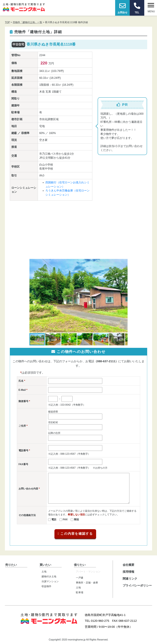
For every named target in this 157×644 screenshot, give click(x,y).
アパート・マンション (88, 572)
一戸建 (80, 578)
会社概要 (128, 565)
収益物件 (46, 586)
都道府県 (53, 412)
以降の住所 (54, 433)
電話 (54, 519)
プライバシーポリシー (137, 586)
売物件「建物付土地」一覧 (27, 22)
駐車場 (80, 592)
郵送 (77, 519)
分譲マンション (50, 581)
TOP (7, 22)
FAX (65, 519)
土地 (44, 572)
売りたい (11, 565)
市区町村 (53, 422)
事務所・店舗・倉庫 (87, 583)
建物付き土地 (49, 576)
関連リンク (130, 579)
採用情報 (128, 572)
